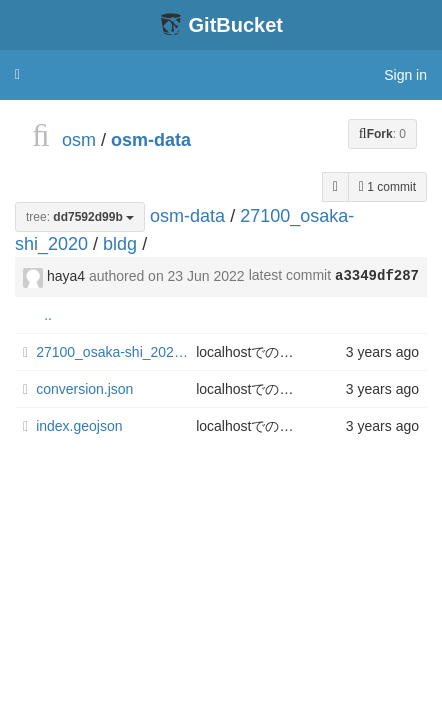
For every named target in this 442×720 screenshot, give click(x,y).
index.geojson (79, 426)
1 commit (387, 187)
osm (79, 140)
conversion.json (84, 389)
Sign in (405, 75)
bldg (120, 244)
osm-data (151, 140)
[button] (17, 75)
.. (48, 315)
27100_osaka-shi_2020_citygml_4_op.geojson (116, 352)
